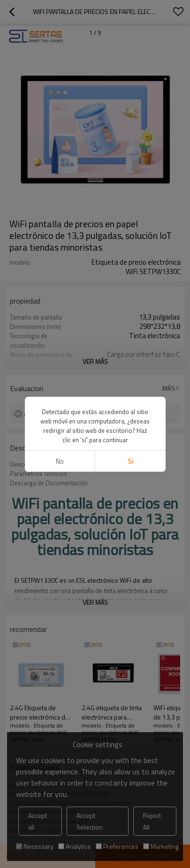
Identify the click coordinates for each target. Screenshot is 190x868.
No (60, 461)
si (130, 461)
